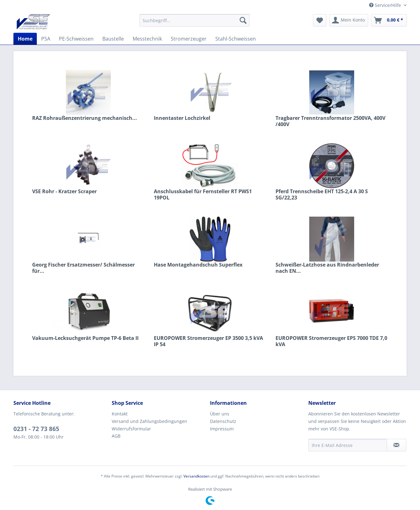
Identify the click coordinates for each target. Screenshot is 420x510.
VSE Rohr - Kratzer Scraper (64, 191)
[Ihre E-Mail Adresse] (348, 445)
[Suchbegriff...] (195, 20)
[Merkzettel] (320, 20)
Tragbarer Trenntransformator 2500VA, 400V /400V (330, 121)
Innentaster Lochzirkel (182, 118)
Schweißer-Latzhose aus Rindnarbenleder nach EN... (327, 268)
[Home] (25, 39)
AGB (116, 436)
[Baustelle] (113, 39)
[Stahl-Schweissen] (236, 39)
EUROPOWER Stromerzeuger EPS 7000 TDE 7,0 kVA (331, 341)
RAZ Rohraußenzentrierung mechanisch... (85, 118)
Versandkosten (196, 476)
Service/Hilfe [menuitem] (386, 5)
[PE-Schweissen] (76, 39)
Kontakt (120, 414)
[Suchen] (243, 20)
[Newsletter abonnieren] (396, 445)
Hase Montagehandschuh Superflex (198, 265)
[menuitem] (195, 20)
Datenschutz (223, 421)
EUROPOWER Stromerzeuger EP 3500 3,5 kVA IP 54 (208, 341)
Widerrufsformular (131, 429)
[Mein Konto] (349, 20)
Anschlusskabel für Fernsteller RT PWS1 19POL (203, 194)
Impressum (222, 429)
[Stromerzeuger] (189, 39)
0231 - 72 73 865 (36, 429)
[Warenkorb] (389, 20)
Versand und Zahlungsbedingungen (149, 421)
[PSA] (46, 39)
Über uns (220, 414)
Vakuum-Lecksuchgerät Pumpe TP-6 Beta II (85, 338)
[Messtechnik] (147, 39)
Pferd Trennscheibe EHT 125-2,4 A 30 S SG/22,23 (322, 194)
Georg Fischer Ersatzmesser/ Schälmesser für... (83, 268)
